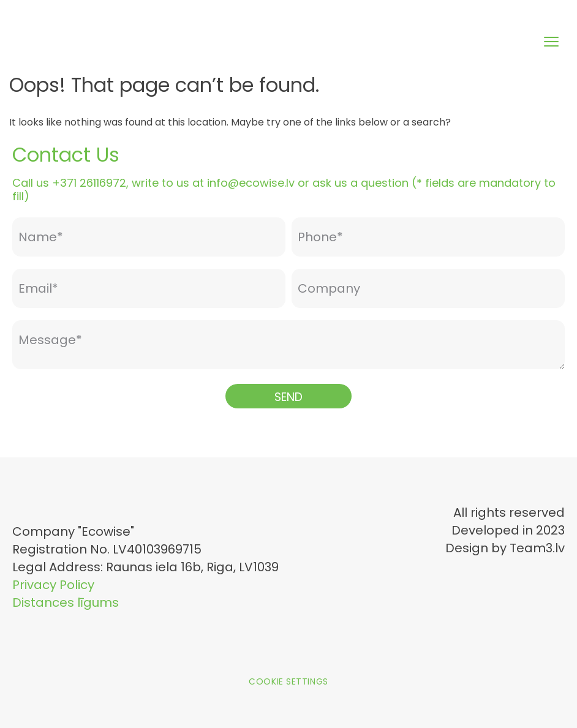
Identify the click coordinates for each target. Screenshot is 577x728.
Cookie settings (288, 681)
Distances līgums (66, 602)
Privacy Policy (53, 585)
